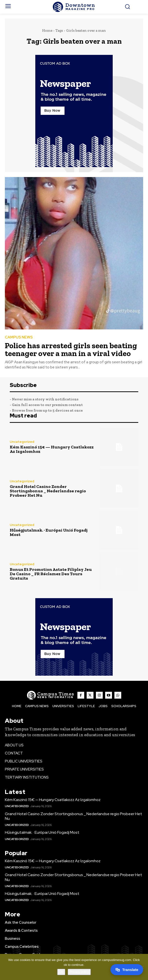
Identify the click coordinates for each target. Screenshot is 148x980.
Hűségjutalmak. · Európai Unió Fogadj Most (49, 532)
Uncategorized (22, 442)
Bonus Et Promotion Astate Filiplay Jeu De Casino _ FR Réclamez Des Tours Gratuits (51, 574)
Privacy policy (79, 972)
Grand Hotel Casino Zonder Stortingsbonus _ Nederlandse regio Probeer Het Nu (48, 491)
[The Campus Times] (74, 7)
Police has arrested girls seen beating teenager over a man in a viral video (71, 349)
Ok (61, 972)
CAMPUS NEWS (19, 337)
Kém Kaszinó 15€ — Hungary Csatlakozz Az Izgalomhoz (52, 449)
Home (47, 30)
